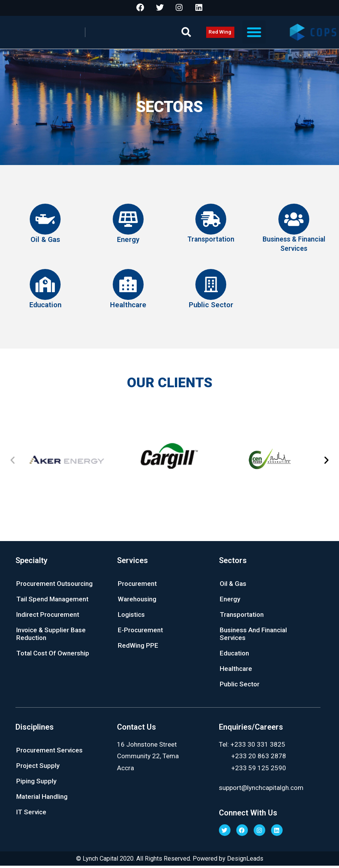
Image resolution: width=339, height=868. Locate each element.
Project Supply (38, 768)
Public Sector (211, 307)
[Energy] (128, 223)
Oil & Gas (45, 242)
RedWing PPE (138, 647)
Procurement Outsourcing (54, 585)
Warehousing (137, 601)
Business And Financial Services (253, 636)
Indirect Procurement (48, 616)
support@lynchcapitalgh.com (261, 790)
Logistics (131, 616)
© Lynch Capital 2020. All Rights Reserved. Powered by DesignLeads (169, 861)
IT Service (31, 814)
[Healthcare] (128, 288)
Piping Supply (36, 783)
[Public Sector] (211, 288)
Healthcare (128, 307)
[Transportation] (211, 223)
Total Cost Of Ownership (53, 655)
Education (45, 307)
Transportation (211, 242)
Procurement (137, 585)
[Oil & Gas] (45, 223)
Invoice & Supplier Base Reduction (51, 636)
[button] (186, 36)
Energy (128, 242)
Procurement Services (49, 752)
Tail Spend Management (52, 601)
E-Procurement (140, 632)
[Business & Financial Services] (294, 223)
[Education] (45, 288)
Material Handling (42, 798)
